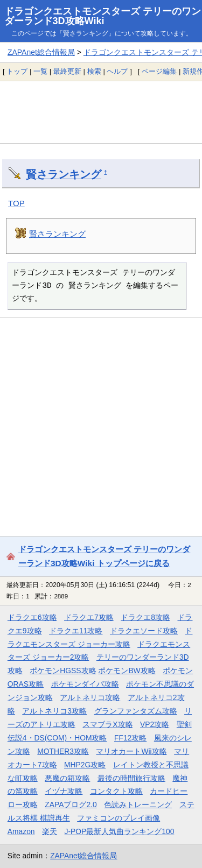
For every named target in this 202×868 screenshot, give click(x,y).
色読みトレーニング (138, 805)
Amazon (21, 831)
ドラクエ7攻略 (89, 617)
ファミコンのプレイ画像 (119, 818)
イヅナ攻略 (64, 791)
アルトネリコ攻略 (90, 697)
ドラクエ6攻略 (32, 617)
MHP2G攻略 (85, 765)
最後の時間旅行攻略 (131, 778)
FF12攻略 (130, 738)
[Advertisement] (101, 112)
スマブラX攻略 (107, 724)
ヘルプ (117, 71)
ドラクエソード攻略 (144, 631)
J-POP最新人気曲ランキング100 (120, 831)
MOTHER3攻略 (63, 751)
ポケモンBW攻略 (127, 671)
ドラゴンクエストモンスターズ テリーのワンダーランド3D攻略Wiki (103, 16)
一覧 (40, 71)
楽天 (50, 831)
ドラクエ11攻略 (76, 631)
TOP (16, 203)
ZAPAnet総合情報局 (41, 52)
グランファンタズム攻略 (136, 711)
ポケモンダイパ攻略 (85, 684)
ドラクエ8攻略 (145, 617)
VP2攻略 (155, 724)
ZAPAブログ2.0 (71, 805)
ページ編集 (159, 71)
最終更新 (67, 71)
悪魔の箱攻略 (67, 778)
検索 (94, 71)
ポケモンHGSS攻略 (63, 671)
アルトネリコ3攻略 (54, 711)
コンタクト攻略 (116, 791)
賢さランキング (64, 174)
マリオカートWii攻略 (131, 751)
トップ (17, 71)
